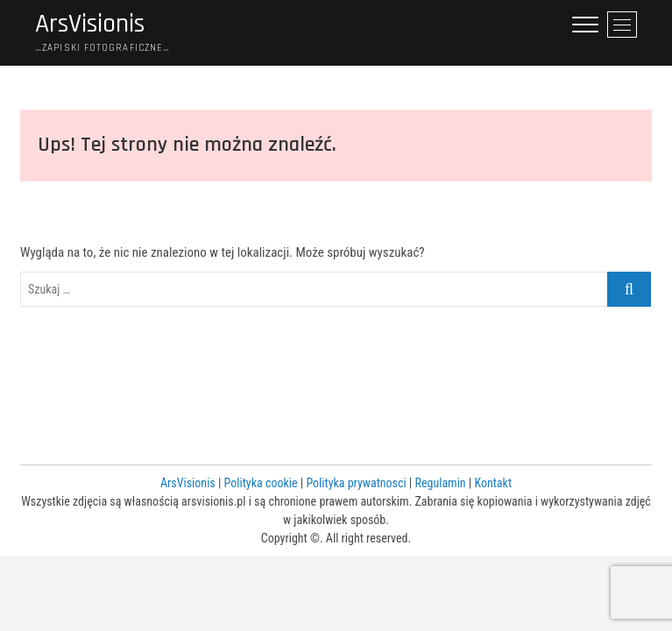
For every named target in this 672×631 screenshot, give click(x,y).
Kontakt (493, 483)
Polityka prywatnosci (356, 483)
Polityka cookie (261, 483)
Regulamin (441, 483)
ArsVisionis (90, 24)
